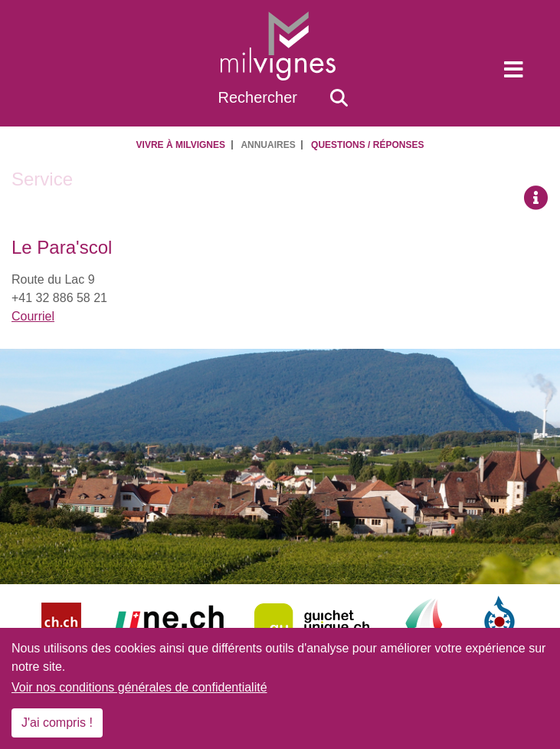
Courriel (33, 316)
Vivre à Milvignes (181, 145)
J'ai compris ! (57, 723)
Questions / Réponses (367, 145)
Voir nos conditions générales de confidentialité (139, 687)
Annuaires (268, 145)
